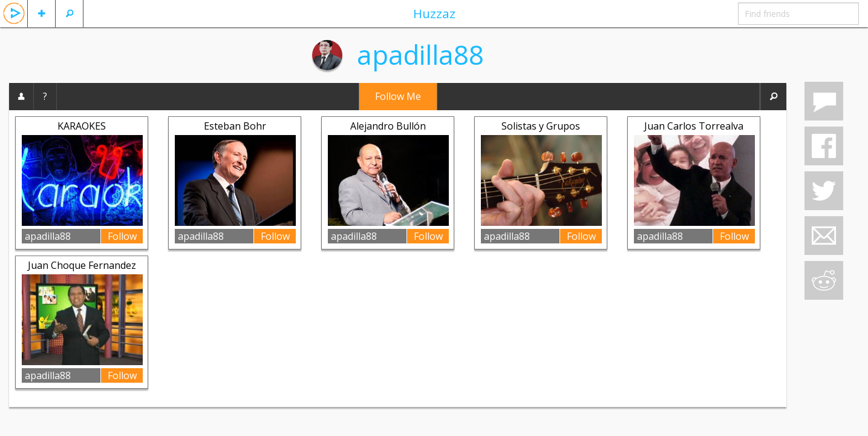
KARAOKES (82, 126)
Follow (122, 236)
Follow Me (398, 96)
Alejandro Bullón (388, 126)
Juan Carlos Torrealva (694, 126)
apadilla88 (420, 54)
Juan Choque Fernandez (82, 265)
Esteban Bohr (235, 126)
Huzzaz (434, 13)
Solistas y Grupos (541, 126)
